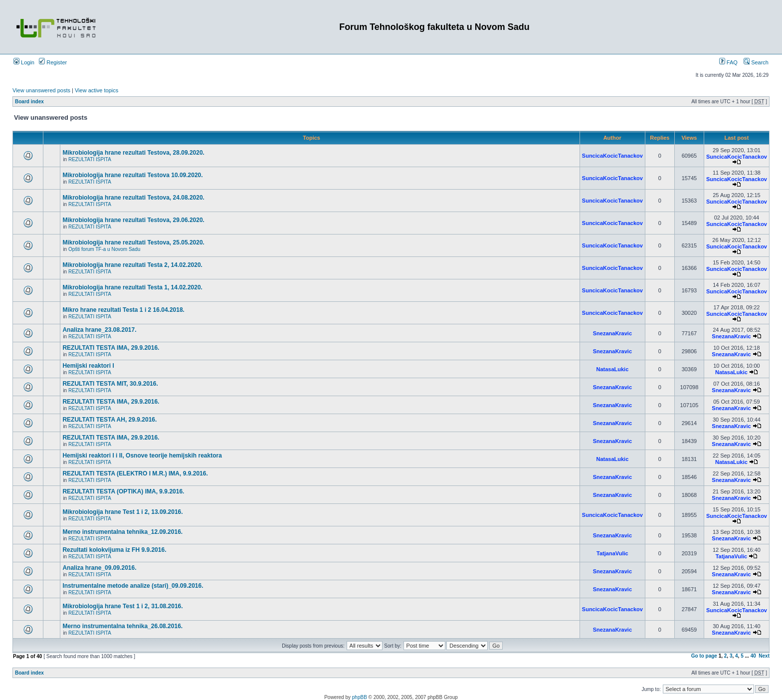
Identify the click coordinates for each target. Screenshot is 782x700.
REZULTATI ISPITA (90, 159)
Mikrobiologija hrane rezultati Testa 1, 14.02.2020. (132, 287)
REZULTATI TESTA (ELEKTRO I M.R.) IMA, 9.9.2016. (135, 473)
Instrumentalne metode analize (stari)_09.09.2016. (133, 586)
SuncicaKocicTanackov (612, 156)
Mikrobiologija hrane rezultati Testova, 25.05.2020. (133, 242)
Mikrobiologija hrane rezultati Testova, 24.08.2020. (133, 198)
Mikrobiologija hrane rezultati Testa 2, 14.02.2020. (132, 265)
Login (24, 62)
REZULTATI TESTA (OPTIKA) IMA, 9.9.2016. (123, 491)
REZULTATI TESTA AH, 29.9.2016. (109, 420)
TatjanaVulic (612, 553)
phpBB (360, 697)
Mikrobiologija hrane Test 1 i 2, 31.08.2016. (122, 606)
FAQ (728, 62)
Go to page (704, 656)
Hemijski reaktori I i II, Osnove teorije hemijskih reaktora (142, 456)
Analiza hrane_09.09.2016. (99, 568)
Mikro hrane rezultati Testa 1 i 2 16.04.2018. (123, 310)
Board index (29, 102)
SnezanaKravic (612, 333)
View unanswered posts (41, 90)
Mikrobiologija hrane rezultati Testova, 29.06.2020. (133, 220)
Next (764, 656)
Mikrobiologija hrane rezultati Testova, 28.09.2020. (133, 153)
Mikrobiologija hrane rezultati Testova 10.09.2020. (132, 175)
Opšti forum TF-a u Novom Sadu (104, 249)
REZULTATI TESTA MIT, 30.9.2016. (110, 384)
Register (53, 62)
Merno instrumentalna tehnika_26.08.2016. (122, 626)
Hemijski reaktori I (88, 366)
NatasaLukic (612, 369)
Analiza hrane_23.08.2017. (99, 330)
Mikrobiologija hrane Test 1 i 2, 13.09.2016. (122, 512)
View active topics (97, 90)
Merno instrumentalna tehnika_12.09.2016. (122, 532)
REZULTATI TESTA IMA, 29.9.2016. (111, 348)
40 (753, 656)
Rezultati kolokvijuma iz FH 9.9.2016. (114, 550)
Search (756, 62)
